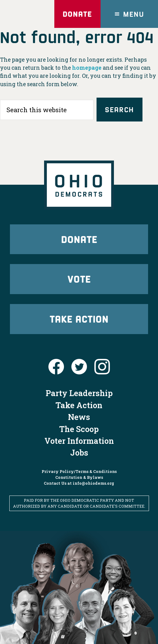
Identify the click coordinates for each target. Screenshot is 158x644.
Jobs (79, 452)
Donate (77, 14)
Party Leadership (79, 393)
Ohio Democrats (27, 14)
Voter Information (79, 441)
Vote (79, 279)
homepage (87, 68)
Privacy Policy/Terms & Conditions (79, 471)
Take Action (79, 319)
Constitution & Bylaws (79, 477)
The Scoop (79, 429)
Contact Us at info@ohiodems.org (79, 483)
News (79, 417)
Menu (134, 14)
